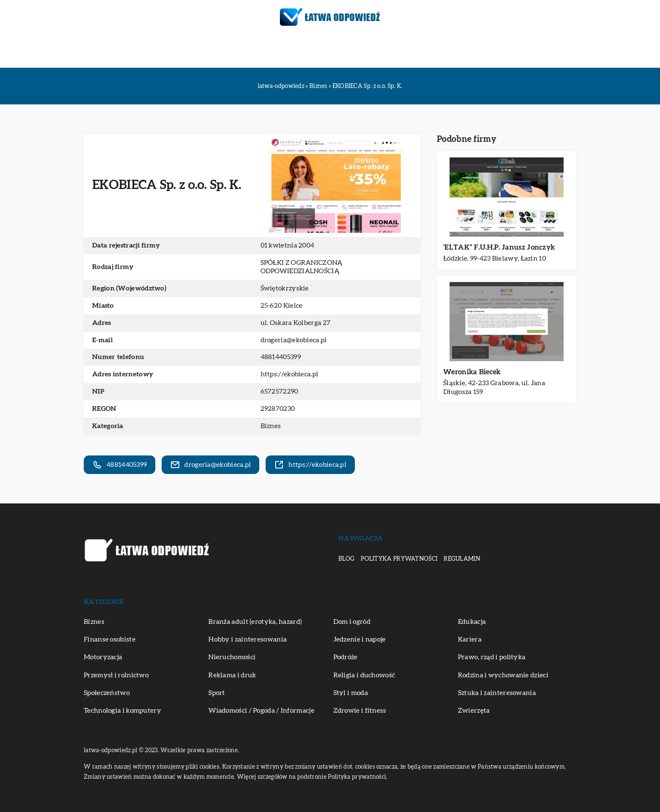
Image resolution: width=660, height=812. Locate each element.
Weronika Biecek (472, 372)
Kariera (470, 639)
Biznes (148, 51)
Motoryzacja (240, 51)
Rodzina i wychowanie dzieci (503, 675)
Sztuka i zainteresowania (364, 51)
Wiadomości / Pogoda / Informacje (261, 711)
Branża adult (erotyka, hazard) (255, 622)
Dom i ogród (352, 622)
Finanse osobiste (110, 639)
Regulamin (462, 559)
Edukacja (187, 51)
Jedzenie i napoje (360, 639)
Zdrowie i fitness (451, 51)
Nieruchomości (232, 657)
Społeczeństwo (107, 693)
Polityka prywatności (399, 559)
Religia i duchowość (364, 675)
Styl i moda (351, 693)
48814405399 (281, 357)
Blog (346, 559)
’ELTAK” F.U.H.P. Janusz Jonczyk (499, 247)
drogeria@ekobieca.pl (294, 340)
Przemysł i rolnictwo (116, 675)
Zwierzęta (511, 51)
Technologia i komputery (122, 711)
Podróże (291, 51)
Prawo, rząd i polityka (492, 657)
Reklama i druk (232, 675)
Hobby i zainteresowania (247, 639)
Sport (217, 693)
